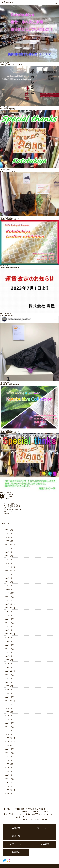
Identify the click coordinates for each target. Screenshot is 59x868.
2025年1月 (8, 563)
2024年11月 (9, 571)
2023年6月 (8, 619)
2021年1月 (8, 697)
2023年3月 (8, 626)
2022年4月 (8, 656)
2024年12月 (9, 567)
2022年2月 (8, 664)
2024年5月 (8, 586)
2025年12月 (9, 545)
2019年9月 (8, 749)
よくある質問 (43, 844)
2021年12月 (9, 671)
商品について (8, 511)
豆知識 (6, 513)
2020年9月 (8, 708)
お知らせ (6, 508)
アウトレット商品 (9, 504)
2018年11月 (9, 786)
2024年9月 (8, 574)
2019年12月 (9, 738)
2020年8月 (8, 712)
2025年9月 (8, 548)
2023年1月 (8, 630)
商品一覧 (16, 836)
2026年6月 (8, 530)
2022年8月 (8, 641)
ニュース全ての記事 (10, 510)
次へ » (10, 496)
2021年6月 (8, 682)
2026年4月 (8, 534)
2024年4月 (8, 589)
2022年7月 (8, 645)
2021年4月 (8, 690)
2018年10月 (9, 790)
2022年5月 (8, 652)
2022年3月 (8, 660)
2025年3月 (8, 560)
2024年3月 (8, 593)
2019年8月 (8, 753)
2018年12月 (9, 782)
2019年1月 (8, 779)
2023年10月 (9, 608)
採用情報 (16, 853)
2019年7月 (8, 756)
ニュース (43, 836)
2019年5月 (8, 764)
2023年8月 (8, 615)
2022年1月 (8, 667)
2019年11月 (9, 742)
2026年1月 (8, 541)
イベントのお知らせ (10, 506)
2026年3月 (8, 537)
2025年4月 (8, 556)
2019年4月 (8, 768)
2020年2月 (8, 730)
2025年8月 (8, 552)
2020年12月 (9, 701)
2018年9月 (8, 794)
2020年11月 (9, 704)
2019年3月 (8, 771)
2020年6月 (8, 716)
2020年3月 (8, 727)
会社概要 (16, 828)
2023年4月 (8, 623)
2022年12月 (9, 634)
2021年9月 (8, 675)
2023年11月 (9, 604)
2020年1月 (8, 734)
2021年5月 (8, 686)
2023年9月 (8, 612)
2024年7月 (8, 582)
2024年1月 (8, 597)
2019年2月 (8, 775)
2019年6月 (8, 760)
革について (43, 828)
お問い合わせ (16, 844)
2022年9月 (8, 638)
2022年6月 (8, 649)
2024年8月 (8, 578)
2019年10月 (9, 745)
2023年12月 (9, 600)
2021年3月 (8, 693)
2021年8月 (8, 678)
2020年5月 (8, 719)
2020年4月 (8, 723)
